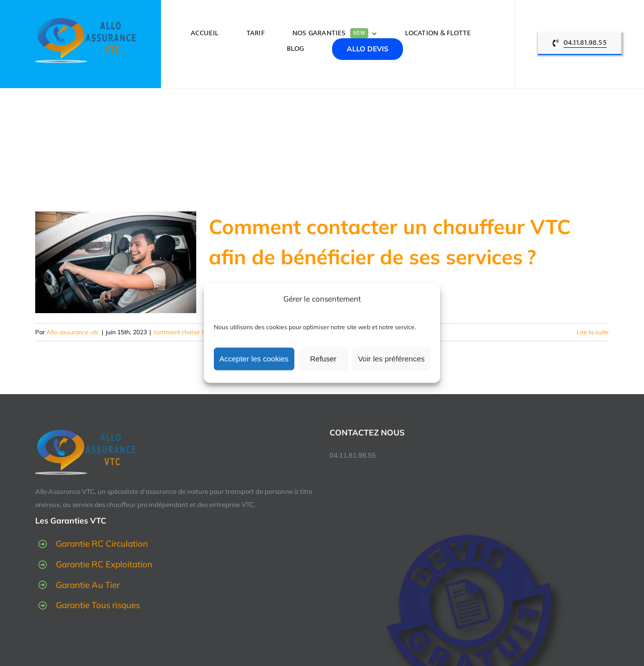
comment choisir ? (179, 332)
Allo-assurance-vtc (73, 332)
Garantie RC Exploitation (104, 564)
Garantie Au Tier (88, 585)
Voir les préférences (391, 359)
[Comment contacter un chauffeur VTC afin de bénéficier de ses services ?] (116, 262)
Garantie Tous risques (98, 605)
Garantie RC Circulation (102, 543)
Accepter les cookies (254, 359)
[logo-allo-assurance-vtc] (86, 22)
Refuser (323, 359)
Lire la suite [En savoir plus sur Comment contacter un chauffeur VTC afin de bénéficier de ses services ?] (593, 332)
